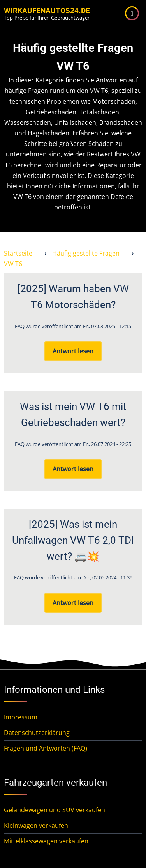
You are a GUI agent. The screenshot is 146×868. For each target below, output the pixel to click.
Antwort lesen (73, 351)
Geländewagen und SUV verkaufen (55, 810)
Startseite (18, 253)
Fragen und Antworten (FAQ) (46, 748)
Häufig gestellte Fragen (86, 253)
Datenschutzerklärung (37, 733)
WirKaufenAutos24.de (47, 11)
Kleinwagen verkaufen (36, 825)
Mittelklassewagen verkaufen (46, 841)
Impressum (21, 717)
